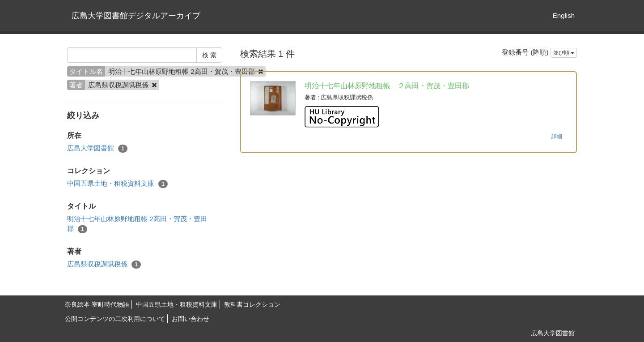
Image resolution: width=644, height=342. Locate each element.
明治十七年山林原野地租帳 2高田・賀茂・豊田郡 (137, 224)
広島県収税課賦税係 (104, 264)
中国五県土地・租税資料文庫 (117, 184)
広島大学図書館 (97, 148)
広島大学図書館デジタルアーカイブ (136, 16)
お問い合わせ (191, 319)
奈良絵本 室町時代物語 (97, 304)
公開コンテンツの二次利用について (115, 319)
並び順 (564, 53)
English (564, 15)
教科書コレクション (252, 304)
